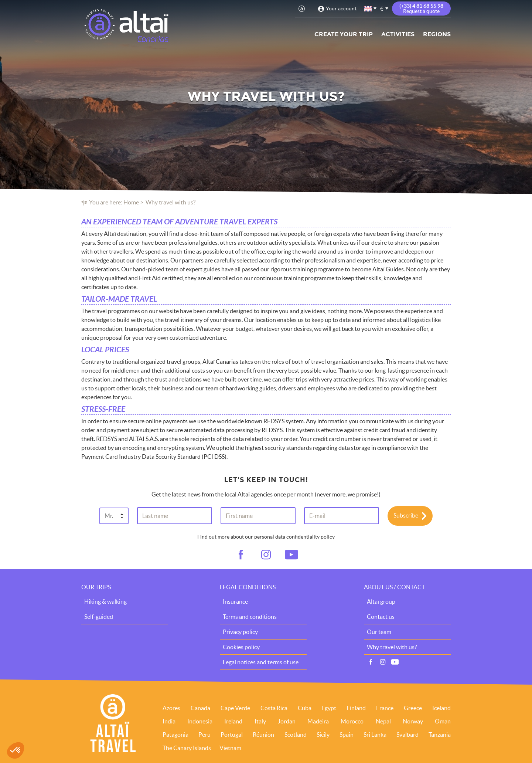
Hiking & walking (105, 601)
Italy (260, 721)
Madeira (318, 721)
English (368, 9)
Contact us (381, 617)
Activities (398, 34)
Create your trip (344, 34)
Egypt (329, 708)
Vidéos (395, 662)
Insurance (235, 601)
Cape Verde (235, 708)
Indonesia (200, 721)
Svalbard (407, 735)
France (385, 708)
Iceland (441, 708)
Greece (413, 708)
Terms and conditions (250, 617)
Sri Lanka (375, 735)
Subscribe (406, 515)
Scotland (296, 735)
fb (241, 555)
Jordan (287, 721)
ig (266, 555)
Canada (200, 708)
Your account (341, 9)
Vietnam (230, 748)
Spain (347, 735)
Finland (356, 708)
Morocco (352, 721)
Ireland (233, 721)
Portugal (232, 735)
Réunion (263, 735)
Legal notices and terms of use (261, 662)
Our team (379, 632)
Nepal (383, 721)
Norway (413, 721)
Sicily (323, 735)
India (169, 721)
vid (291, 555)
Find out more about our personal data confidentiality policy (266, 537)
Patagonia (175, 735)
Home (131, 202)
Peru (204, 735)
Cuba (305, 708)
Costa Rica (274, 708)
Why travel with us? (392, 647)
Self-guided (99, 617)
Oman (443, 721)
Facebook (371, 662)
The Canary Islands (187, 748)
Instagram (383, 662)
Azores (171, 708)
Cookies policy (241, 647)
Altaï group (381, 601)
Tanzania (440, 735)
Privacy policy (240, 632)
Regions (437, 34)
